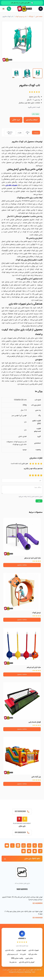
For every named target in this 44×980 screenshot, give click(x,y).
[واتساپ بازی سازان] (24, 845)
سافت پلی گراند (33, 954)
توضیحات (36, 133)
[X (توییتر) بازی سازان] (35, 845)
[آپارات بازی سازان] (29, 845)
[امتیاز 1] (41, 475)
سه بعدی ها (13, 962)
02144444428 (37, 918)
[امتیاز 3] (36, 475)
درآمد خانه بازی (10, 950)
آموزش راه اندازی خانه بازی (27, 962)
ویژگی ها (28, 133)
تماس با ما (23, 954)
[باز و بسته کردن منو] (41, 9)
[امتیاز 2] (38, 475)
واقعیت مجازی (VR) (17, 958)
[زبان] (3, 9)
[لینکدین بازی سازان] (18, 845)
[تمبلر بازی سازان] (12, 845)
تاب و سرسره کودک (21, 17)
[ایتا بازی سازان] (29, 851)
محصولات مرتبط (10, 133)
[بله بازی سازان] (35, 851)
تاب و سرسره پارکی (12, 954)
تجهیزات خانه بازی (34, 950)
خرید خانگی (16, 120)
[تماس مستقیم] (9, 9)
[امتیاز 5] (30, 475)
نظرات (20, 133)
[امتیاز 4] (33, 475)
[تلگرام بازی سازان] (40, 851)
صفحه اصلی (39, 17)
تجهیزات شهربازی (21, 950)
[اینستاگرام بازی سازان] (40, 845)
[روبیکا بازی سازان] (24, 851)
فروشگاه (31, 17)
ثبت (39, 502)
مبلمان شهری (29, 958)
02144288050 (37, 903)
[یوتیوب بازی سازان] (7, 845)
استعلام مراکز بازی (32, 120)
